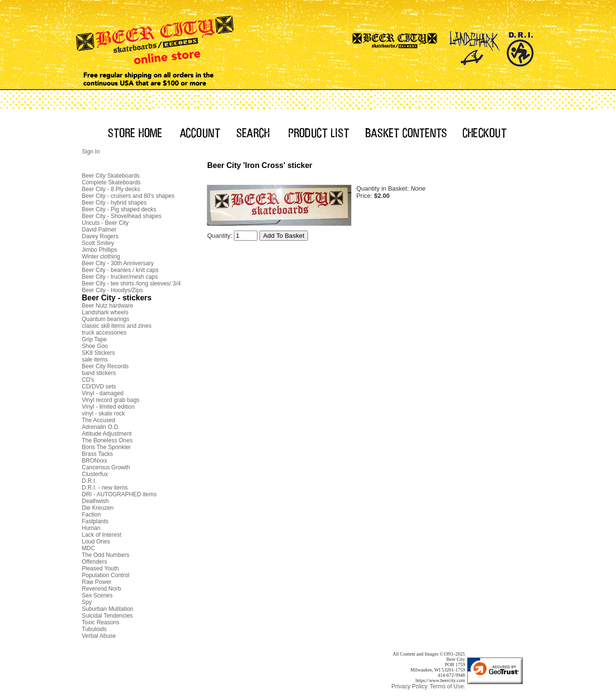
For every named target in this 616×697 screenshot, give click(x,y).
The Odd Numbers (106, 555)
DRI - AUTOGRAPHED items (119, 494)
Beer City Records (105, 366)
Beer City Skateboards (111, 176)
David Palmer (99, 230)
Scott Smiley (98, 243)
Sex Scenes (97, 595)
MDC (88, 548)
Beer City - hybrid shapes (114, 203)
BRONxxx (95, 461)
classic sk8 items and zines (117, 326)
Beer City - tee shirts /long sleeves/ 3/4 (131, 284)
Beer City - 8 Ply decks (111, 189)
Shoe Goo (95, 346)
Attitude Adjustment (107, 434)
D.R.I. (89, 481)
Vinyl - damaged (103, 393)
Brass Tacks (97, 454)
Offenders (94, 562)
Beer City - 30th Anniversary (118, 263)
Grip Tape (94, 339)
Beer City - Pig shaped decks (119, 209)
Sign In (91, 152)
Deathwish (95, 501)
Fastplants (95, 521)
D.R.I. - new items (105, 488)
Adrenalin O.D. (101, 427)
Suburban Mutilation (108, 609)
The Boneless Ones (107, 440)
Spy (87, 602)
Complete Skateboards (111, 182)
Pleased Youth (100, 568)
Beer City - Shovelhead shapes (122, 216)
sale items (95, 360)
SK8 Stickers (98, 353)
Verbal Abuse (99, 636)
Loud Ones (96, 542)
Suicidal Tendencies (107, 616)
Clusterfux (95, 474)
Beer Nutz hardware (108, 306)
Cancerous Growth (106, 467)
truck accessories (104, 333)
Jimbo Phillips (99, 250)
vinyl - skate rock (103, 413)
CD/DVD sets (99, 387)
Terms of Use (447, 686)
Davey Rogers (100, 236)
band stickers (99, 373)
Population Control (106, 575)
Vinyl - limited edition (108, 407)
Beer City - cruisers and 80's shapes (128, 196)
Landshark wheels (105, 312)
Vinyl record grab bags (111, 400)
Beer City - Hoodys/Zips (112, 290)
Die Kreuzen (98, 508)
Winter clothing (101, 257)
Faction (91, 515)
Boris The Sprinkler (106, 447)
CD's (88, 380)
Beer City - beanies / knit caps (120, 270)
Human (91, 528)
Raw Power (96, 582)
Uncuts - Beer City (105, 223)
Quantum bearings (106, 319)
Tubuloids (94, 629)
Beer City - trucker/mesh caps (120, 277)
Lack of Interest (102, 535)
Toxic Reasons (101, 622)
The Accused (98, 420)
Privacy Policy (409, 686)
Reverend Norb (101, 589)
